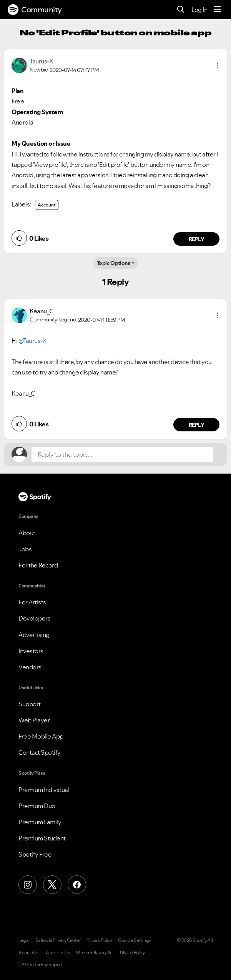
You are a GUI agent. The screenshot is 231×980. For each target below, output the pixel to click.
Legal (24, 940)
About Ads (29, 953)
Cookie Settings (135, 940)
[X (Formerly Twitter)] (52, 885)
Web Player (34, 720)
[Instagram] (28, 885)
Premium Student (42, 838)
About (27, 533)
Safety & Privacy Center (58, 940)
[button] (218, 65)
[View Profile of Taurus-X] (41, 61)
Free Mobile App (41, 736)
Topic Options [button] (114, 263)
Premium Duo (37, 806)
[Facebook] (77, 885)
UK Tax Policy (132, 953)
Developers (34, 618)
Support (30, 704)
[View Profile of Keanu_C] (42, 311)
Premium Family (40, 822)
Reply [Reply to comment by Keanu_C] (197, 425)
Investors (31, 651)
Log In (199, 10)
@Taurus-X (32, 341)
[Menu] (218, 10)
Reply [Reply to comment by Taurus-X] (197, 239)
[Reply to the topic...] (122, 454)
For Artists (32, 602)
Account (47, 205)
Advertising (34, 635)
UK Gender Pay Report (40, 965)
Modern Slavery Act (95, 953)
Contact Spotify (40, 752)
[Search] (181, 10)
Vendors (30, 667)
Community (35, 10)
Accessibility (58, 953)
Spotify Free (35, 854)
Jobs (25, 549)
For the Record (38, 565)
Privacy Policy (99, 940)
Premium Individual (44, 790)
